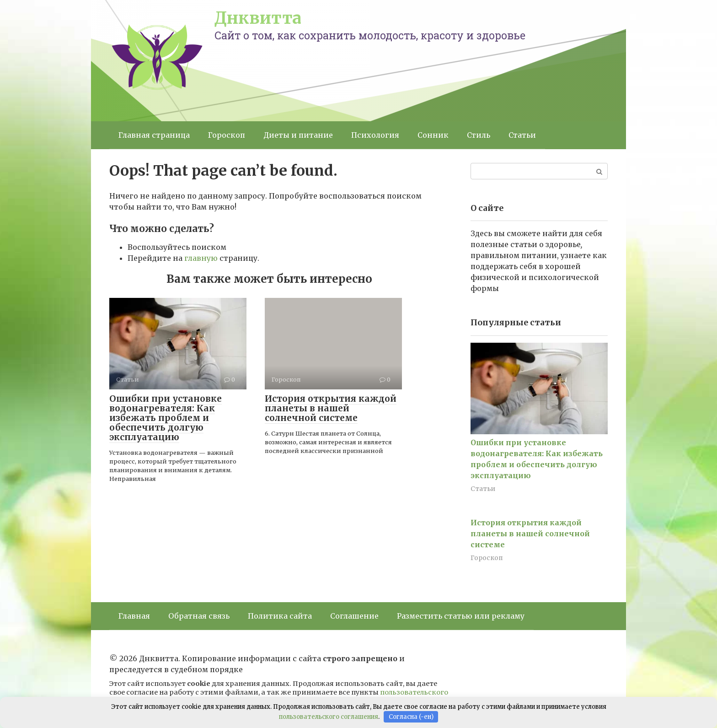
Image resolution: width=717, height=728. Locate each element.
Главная (134, 616)
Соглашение (354, 616)
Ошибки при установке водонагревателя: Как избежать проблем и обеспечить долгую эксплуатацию (166, 418)
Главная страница (154, 135)
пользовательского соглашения (329, 717)
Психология (375, 135)
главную (201, 258)
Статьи (522, 135)
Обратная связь (199, 616)
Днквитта (258, 18)
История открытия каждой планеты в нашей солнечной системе (331, 408)
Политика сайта (280, 616)
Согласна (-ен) (411, 717)
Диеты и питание (298, 135)
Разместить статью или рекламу (461, 616)
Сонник (433, 135)
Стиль (479, 135)
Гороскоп (227, 135)
